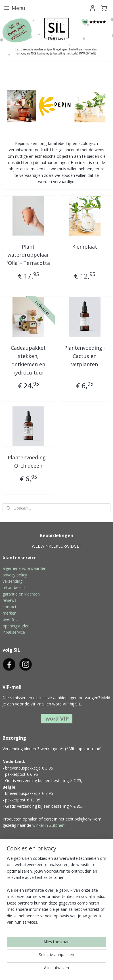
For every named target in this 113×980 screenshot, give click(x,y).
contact (10, 607)
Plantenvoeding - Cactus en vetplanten (85, 356)
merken (10, 613)
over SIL (10, 619)
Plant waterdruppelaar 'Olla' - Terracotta (28, 255)
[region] (56, 893)
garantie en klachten (21, 594)
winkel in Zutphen (48, 825)
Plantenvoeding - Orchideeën (28, 462)
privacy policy (15, 575)
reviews (10, 600)
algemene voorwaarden (24, 568)
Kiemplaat (85, 246)
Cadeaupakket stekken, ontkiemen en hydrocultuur (28, 360)
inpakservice (14, 632)
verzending (12, 581)
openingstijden (16, 626)
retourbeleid (14, 587)
